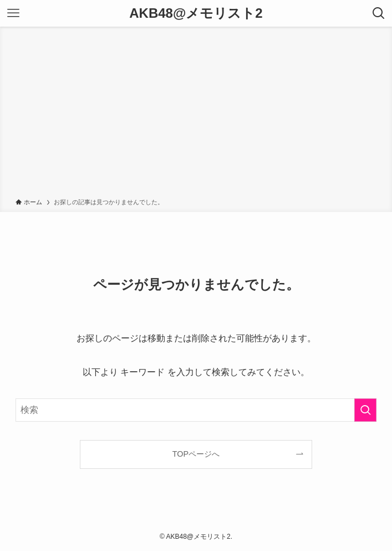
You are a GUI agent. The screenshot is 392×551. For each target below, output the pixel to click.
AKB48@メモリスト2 (196, 13)
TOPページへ (196, 454)
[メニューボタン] (13, 13)
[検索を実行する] (365, 410)
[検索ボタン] (379, 13)
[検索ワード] (196, 410)
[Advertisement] (196, 114)
